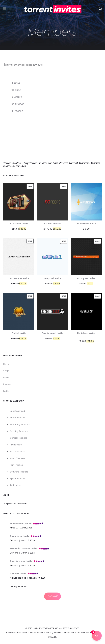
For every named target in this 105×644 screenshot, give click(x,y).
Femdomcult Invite (21, 524)
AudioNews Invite (20, 536)
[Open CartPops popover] (97, 636)
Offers (17, 97)
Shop (16, 90)
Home (16, 83)
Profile (17, 111)
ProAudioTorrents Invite (24, 548)
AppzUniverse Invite (21, 561)
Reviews (18, 104)
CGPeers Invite (18, 574)
